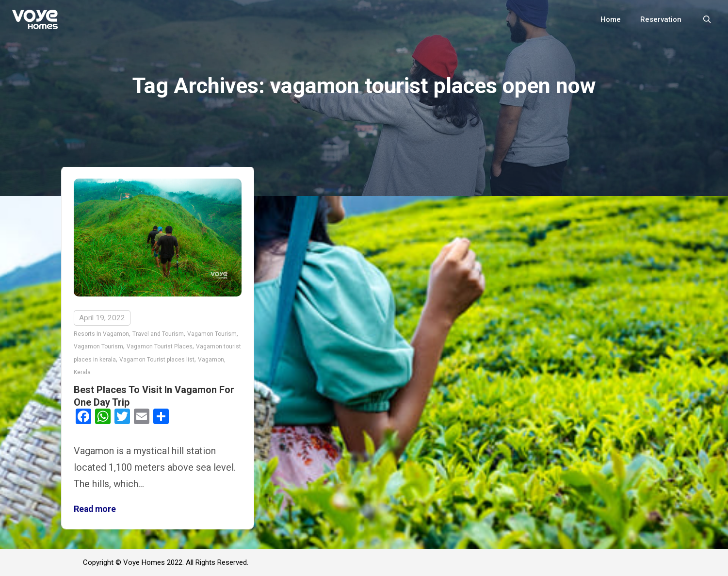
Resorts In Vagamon (101, 334)
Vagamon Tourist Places (160, 346)
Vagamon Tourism (212, 334)
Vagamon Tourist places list (157, 360)
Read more (95, 509)
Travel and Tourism (158, 334)
